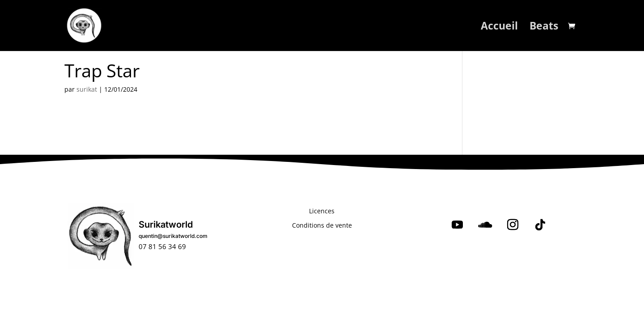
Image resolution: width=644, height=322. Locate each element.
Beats (544, 28)
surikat (87, 89)
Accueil (499, 28)
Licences (322, 211)
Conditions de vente (322, 225)
